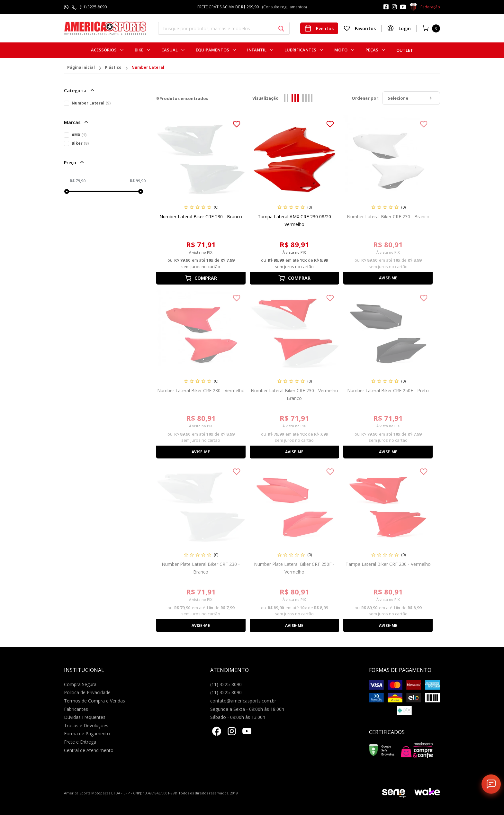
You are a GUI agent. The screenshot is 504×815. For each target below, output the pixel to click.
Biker (80, 143)
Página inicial (81, 68)
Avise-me (388, 278)
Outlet (405, 50)
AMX (79, 135)
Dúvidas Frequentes (85, 717)
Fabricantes (76, 709)
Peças (372, 50)
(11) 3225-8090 (93, 7)
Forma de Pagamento (87, 733)
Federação (425, 7)
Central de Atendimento (89, 750)
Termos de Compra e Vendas (94, 701)
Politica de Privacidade (87, 692)
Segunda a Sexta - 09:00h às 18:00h (247, 709)
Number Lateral (148, 68)
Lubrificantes (300, 50)
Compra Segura (80, 684)
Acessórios (104, 50)
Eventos (319, 28)
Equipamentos (212, 50)
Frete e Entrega (80, 742)
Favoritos (360, 28)
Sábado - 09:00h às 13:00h (238, 717)
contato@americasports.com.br (243, 701)
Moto (341, 50)
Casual (170, 50)
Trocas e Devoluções (86, 725)
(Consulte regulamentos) (284, 7)
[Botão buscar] (281, 29)
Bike (139, 50)
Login (399, 28)
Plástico (113, 68)
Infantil (257, 50)
